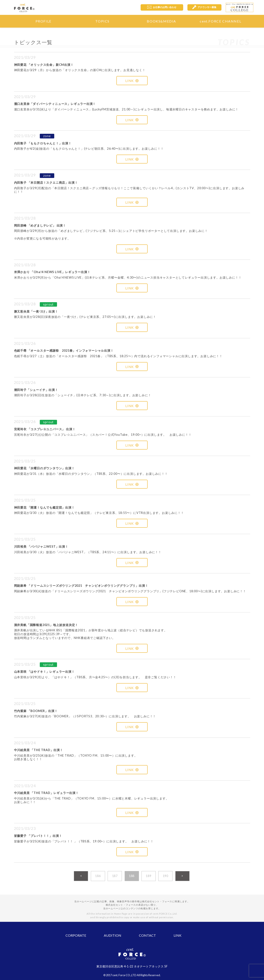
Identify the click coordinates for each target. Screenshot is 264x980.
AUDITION (113, 935)
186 (98, 876)
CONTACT (147, 935)
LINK (132, 81)
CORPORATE (76, 935)
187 (115, 876)
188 (132, 876)
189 (148, 876)
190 (166, 876)
